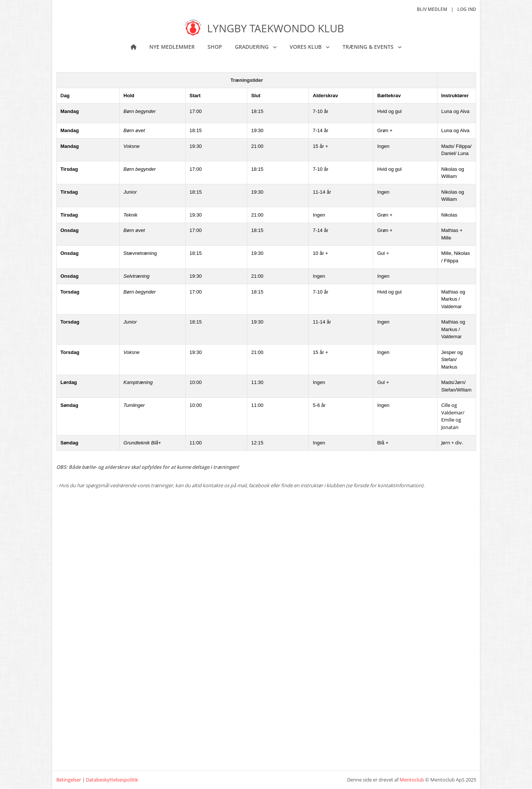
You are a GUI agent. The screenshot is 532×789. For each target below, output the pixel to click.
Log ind (467, 9)
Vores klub (306, 47)
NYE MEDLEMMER (172, 47)
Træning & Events (369, 47)
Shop (215, 47)
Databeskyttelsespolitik (112, 780)
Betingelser (69, 780)
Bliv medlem (432, 9)
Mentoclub (412, 780)
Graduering (252, 47)
